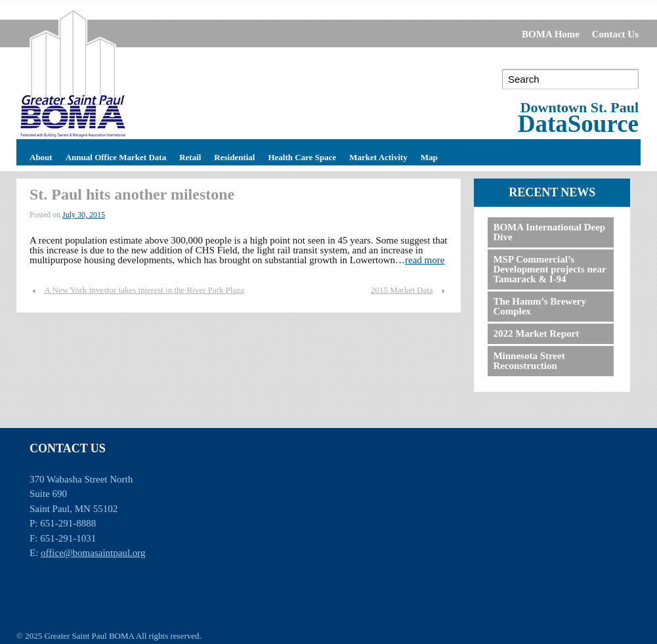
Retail (190, 156)
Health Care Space (302, 156)
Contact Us (615, 34)
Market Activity (378, 156)
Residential (234, 156)
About (41, 156)
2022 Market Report (536, 333)
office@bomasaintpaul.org (93, 553)
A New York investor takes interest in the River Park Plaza (144, 290)
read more (425, 260)
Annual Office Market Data (116, 156)
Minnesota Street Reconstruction (529, 361)
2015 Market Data (402, 290)
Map (429, 156)
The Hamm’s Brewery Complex (540, 306)
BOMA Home (551, 34)
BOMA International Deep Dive (549, 232)
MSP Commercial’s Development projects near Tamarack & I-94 (549, 269)
